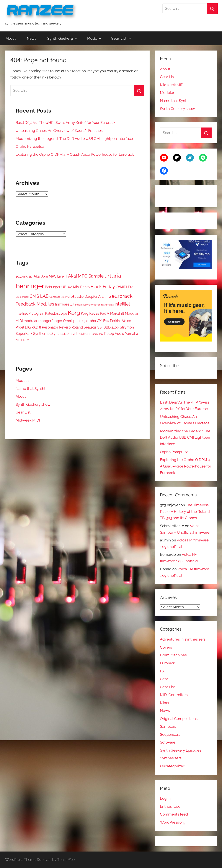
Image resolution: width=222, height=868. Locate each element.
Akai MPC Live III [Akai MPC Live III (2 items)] (54, 276)
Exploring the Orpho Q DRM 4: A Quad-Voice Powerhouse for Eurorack (75, 154)
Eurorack (167, 663)
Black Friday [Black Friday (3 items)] (103, 287)
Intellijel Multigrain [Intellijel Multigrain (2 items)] (30, 313)
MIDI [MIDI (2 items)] (19, 321)
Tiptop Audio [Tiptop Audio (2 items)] (114, 334)
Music (94, 38)
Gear (164, 679)
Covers (166, 647)
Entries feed (170, 806)
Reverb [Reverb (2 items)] (65, 327)
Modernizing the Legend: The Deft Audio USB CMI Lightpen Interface (74, 139)
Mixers (166, 703)
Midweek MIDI (28, 420)
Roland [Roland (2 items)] (77, 327)
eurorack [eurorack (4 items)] (122, 296)
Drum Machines (173, 655)
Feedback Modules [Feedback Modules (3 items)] (35, 304)
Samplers (168, 726)
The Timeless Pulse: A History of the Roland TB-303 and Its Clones (185, 512)
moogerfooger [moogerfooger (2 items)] (50, 321)
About (11, 38)
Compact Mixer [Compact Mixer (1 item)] (58, 297)
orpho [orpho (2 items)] (91, 321)
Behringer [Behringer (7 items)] (30, 286)
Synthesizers (171, 758)
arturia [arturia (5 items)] (113, 276)
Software (168, 742)
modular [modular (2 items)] (31, 321)
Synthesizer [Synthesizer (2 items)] (61, 334)
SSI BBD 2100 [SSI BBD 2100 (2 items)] (108, 327)
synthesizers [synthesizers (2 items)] (81, 334)
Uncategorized (173, 766)
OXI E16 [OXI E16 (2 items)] (103, 321)
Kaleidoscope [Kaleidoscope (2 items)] (56, 313)
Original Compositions (179, 719)
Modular (23, 381)
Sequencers (170, 734)
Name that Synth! (30, 389)
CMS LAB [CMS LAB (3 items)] (39, 296)
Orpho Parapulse (30, 146)
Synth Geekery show (33, 404)
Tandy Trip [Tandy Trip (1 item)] (97, 334)
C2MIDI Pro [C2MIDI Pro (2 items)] (125, 287)
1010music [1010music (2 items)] (24, 276)
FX (162, 671)
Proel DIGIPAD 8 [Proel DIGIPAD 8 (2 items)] (28, 327)
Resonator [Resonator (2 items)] (50, 327)
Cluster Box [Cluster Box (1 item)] (22, 297)
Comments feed (174, 814)
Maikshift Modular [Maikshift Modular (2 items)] (124, 313)
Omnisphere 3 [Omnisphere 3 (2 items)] (74, 321)
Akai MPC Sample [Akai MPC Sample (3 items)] (86, 276)
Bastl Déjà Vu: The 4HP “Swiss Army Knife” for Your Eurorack (65, 123)
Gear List (121, 38)
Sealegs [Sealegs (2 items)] (90, 327)
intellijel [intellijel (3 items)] (122, 304)
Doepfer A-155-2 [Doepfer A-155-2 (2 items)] (98, 297)
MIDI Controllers (174, 695)
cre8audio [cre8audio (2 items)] (76, 297)
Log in (165, 798)
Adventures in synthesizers (183, 639)
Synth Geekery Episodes (181, 750)
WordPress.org (173, 822)
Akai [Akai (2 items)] (37, 276)
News (32, 38)
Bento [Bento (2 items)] (85, 287)
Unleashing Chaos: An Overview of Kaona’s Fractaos (59, 131)
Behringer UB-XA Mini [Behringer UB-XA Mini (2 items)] (62, 287)
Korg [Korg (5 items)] (74, 313)
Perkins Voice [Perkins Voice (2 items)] (120, 321)
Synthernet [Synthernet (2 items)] (42, 334)
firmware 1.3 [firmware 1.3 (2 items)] (65, 304)
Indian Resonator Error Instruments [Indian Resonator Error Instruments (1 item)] (94, 305)
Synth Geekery (63, 38)
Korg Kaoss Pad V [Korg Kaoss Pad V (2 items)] (95, 313)
